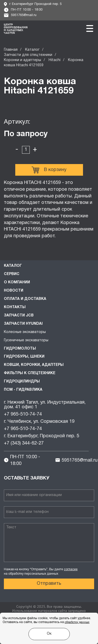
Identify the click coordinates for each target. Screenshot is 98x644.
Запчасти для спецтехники (28, 55)
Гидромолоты (20, 349)
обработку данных (77, 622)
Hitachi (55, 60)
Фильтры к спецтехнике (30, 373)
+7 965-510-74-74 (23, 414)
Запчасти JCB (19, 316)
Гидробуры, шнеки (24, 357)
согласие (71, 569)
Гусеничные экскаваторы (26, 340)
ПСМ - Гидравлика (23, 390)
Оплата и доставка (25, 299)
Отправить (49, 584)
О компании (17, 282)
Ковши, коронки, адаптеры (34, 365)
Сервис (12, 274)
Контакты (15, 307)
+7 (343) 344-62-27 (24, 443)
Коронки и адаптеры (22, 60)
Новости (14, 291)
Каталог (32, 50)
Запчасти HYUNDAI (23, 324)
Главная (11, 50)
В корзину (49, 170)
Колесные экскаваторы (25, 332)
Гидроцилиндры (22, 382)
